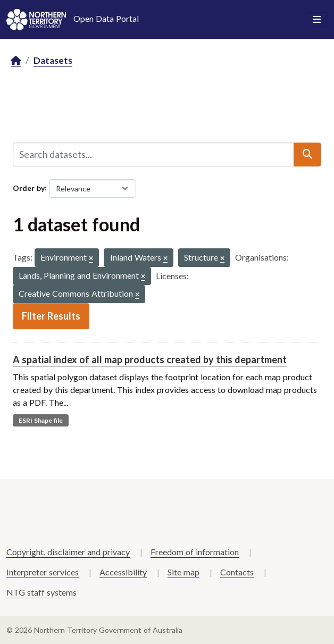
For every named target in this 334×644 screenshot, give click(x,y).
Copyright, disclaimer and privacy (68, 552)
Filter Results (51, 316)
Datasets (53, 60)
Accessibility (123, 572)
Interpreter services (43, 572)
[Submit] (307, 154)
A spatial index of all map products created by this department (150, 359)
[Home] (16, 61)
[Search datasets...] (153, 154)
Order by (29, 187)
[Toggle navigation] (317, 20)
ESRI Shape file (41, 420)
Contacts (237, 572)
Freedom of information (195, 552)
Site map (183, 572)
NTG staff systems (41, 592)
